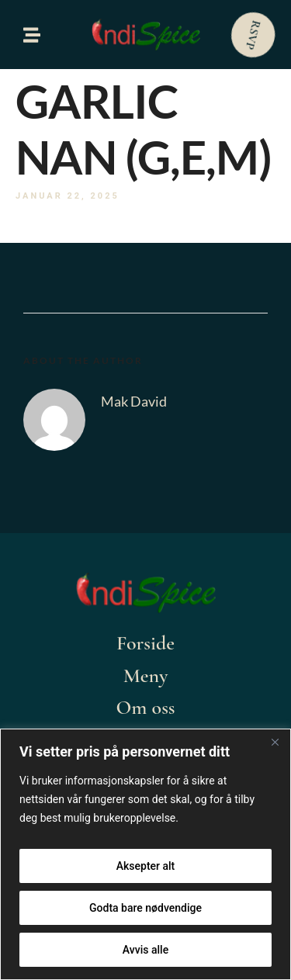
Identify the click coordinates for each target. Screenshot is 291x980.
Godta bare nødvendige (145, 908)
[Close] (275, 742)
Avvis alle (145, 950)
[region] (145, 854)
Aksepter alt (146, 866)
